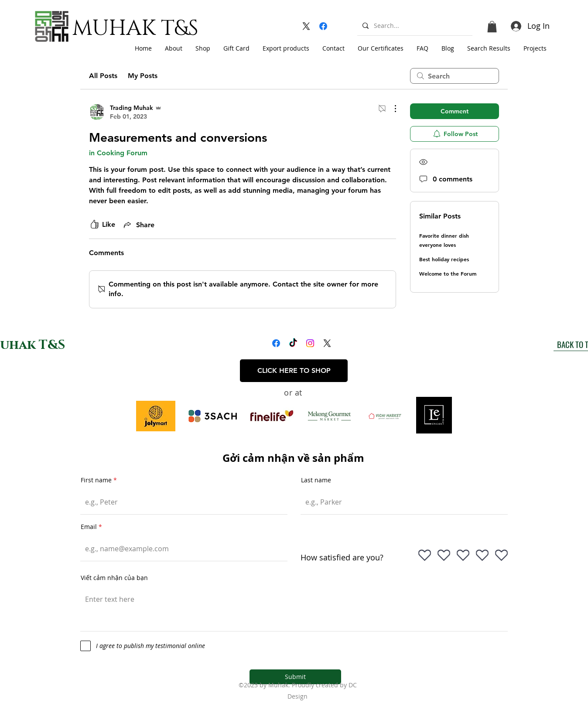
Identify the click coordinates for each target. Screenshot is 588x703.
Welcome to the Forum (448, 273)
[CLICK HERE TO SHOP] (294, 371)
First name (96, 480)
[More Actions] (391, 109)
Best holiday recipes (444, 259)
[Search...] (414, 26)
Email (89, 527)
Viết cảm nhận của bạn (114, 578)
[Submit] (295, 677)
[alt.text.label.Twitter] (306, 26)
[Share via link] (138, 225)
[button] (492, 27)
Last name (316, 480)
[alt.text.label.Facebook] (323, 26)
